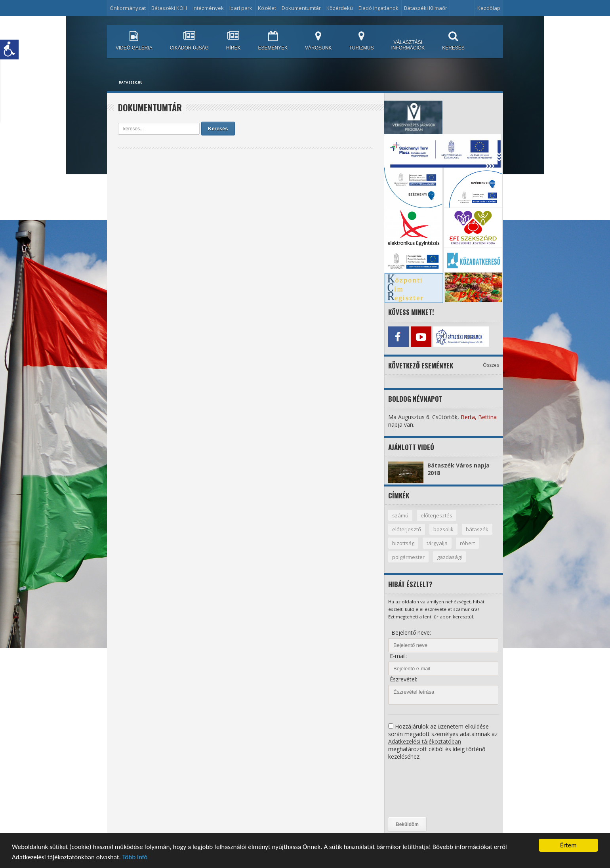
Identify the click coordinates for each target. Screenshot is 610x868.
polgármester (408, 557)
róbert (467, 543)
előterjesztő (407, 529)
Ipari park (241, 8)
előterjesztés (437, 515)
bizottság (403, 543)
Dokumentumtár (301, 8)
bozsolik (443, 529)
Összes (491, 365)
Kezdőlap (489, 8)
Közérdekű (340, 8)
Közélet (267, 8)
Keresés (218, 129)
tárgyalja (437, 543)
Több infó (135, 858)
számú (400, 515)
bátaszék (477, 529)
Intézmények (208, 8)
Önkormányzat (128, 8)
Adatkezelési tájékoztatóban (425, 741)
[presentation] (421, 789)
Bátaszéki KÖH (169, 8)
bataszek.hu (131, 82)
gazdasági (449, 557)
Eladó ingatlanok (378, 8)
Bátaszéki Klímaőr (426, 8)
